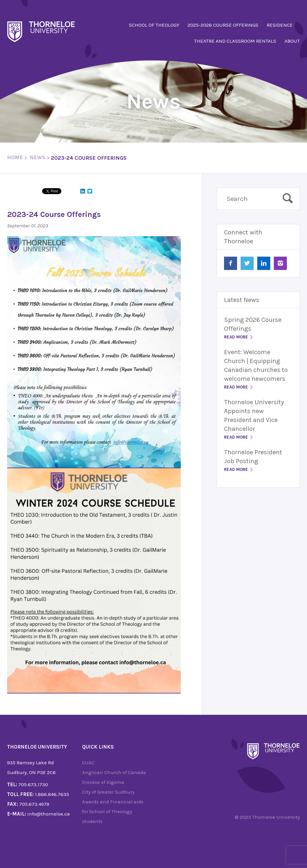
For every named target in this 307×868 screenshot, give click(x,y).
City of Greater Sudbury (108, 792)
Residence (280, 25)
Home (15, 157)
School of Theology (154, 25)
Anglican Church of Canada (114, 772)
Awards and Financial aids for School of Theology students (113, 811)
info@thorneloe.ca (49, 814)
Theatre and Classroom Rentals (235, 41)
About (292, 41)
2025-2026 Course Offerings (223, 25)
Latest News (242, 300)
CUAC (88, 763)
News (37, 157)
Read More (239, 337)
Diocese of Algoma (103, 782)
